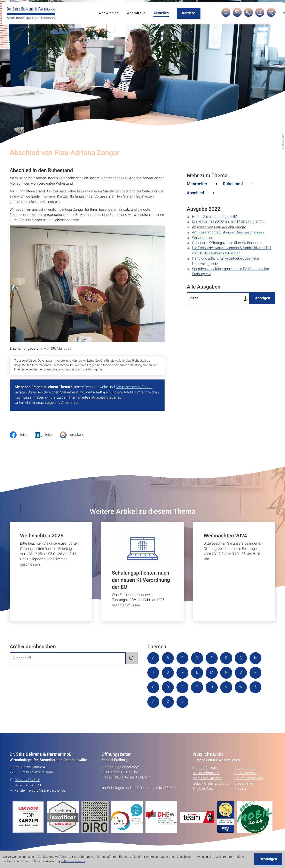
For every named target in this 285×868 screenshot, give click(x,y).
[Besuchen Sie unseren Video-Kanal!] (260, 14)
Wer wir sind (108, 13)
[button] (248, 14)
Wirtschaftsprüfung (101, 393)
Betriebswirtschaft (249, 779)
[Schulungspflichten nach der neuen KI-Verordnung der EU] (142, 571)
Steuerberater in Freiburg (135, 387)
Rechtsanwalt (245, 773)
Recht (129, 393)
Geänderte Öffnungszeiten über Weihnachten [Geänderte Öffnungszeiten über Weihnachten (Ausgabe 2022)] (227, 243)
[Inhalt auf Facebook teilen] (22, 435)
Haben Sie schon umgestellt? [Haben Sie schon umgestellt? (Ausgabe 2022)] (215, 217)
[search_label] (68, 658)
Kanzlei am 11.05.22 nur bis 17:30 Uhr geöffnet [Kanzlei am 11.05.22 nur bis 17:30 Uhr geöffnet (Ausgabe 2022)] (229, 222)
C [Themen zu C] (183, 658)
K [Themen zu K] (183, 673)
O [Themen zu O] (241, 673)
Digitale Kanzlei (205, 789)
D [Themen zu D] (197, 658)
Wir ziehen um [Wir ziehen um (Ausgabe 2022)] (203, 238)
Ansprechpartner (206, 773)
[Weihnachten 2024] (234, 571)
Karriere (189, 13)
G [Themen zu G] (241, 658)
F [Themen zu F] (226, 658)
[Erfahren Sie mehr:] (96, 817)
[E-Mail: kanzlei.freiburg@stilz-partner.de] (237, 14)
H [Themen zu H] (255, 658)
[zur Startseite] (31, 13)
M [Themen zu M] (212, 673)
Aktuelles (161, 13)
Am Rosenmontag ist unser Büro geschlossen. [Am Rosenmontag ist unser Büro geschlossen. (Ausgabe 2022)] (228, 233)
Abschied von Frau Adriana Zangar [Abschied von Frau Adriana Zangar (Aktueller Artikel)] (219, 227)
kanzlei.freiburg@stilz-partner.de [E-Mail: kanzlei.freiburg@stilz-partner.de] (40, 791)
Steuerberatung (72, 393)
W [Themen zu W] (241, 687)
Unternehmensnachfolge (34, 403)
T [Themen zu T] (197, 687)
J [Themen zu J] (168, 673)
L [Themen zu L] (197, 673)
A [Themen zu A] (153, 658)
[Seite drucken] (74, 435)
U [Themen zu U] (212, 687)
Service (240, 789)
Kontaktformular (206, 768)
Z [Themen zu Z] (255, 687)
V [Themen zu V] (226, 687)
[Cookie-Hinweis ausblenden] (268, 859)
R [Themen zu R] (168, 687)
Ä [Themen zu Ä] (153, 702)
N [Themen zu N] (226, 673)
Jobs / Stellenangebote (211, 784)
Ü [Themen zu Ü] (183, 702)
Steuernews (244, 784)
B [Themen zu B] (168, 658)
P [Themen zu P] (256, 673)
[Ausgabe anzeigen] (262, 298)
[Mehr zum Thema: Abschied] (200, 193)
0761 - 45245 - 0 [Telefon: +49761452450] (27, 780)
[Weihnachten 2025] (51, 571)
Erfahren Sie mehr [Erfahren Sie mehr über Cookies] (73, 861)
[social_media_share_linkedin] (47, 435)
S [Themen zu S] (182, 687)
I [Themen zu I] (153, 673)
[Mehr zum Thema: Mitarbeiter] (202, 184)
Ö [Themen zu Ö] (168, 702)
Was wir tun (136, 13)
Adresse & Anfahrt (208, 779)
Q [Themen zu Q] (153, 687)
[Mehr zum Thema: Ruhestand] (238, 184)
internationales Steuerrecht (103, 398)
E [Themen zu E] (212, 658)
